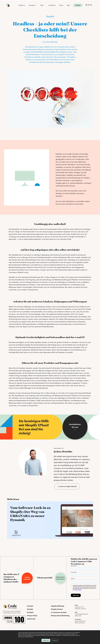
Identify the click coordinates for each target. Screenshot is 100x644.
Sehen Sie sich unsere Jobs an (60, 578)
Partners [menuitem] (30, 606)
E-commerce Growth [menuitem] (59, 612)
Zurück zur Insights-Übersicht (68, 486)
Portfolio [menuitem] (30, 612)
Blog (68, 5)
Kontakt (78, 5)
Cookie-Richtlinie (29, 637)
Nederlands (91, 5)
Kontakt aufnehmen (27, 578)
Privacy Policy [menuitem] (32, 616)
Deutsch (86, 5)
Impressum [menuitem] (31, 619)
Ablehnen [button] (55, 640)
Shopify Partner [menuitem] (57, 609)
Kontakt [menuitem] (30, 609)
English (89, 5)
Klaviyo (61, 5)
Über (42, 5)
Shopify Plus (52, 5)
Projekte (21, 5)
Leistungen (32, 5)
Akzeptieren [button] (46, 640)
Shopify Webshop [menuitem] (58, 606)
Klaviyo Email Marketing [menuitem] (60, 616)
